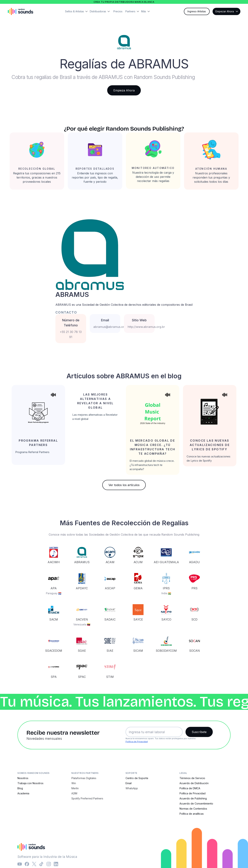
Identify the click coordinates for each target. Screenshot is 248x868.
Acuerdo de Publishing (193, 798)
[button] (77, 11)
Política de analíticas (192, 814)
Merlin (75, 788)
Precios (118, 11)
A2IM (74, 793)
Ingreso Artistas (197, 11)
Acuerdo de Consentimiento (196, 803)
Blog (20, 788)
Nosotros (23, 778)
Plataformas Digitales (84, 778)
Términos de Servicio (192, 778)
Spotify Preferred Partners (87, 798)
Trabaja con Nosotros (30, 783)
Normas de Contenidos (193, 809)
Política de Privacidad (137, 742)
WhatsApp (132, 788)
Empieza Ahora (124, 90)
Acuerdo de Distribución (194, 783)
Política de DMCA (190, 788)
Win (74, 783)
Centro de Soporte (137, 778)
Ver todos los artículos (124, 485)
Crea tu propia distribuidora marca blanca (124, 2)
